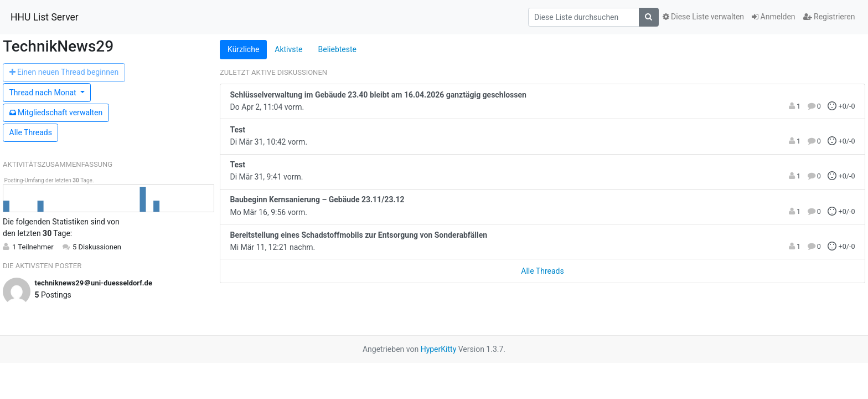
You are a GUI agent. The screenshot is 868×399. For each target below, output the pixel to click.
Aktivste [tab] (288, 49)
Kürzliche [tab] (243, 49)
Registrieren (829, 17)
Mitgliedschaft (56, 112)
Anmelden (774, 17)
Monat (44, 93)
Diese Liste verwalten (704, 17)
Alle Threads (31, 132)
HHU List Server (45, 17)
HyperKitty (439, 349)
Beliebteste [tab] (337, 49)
